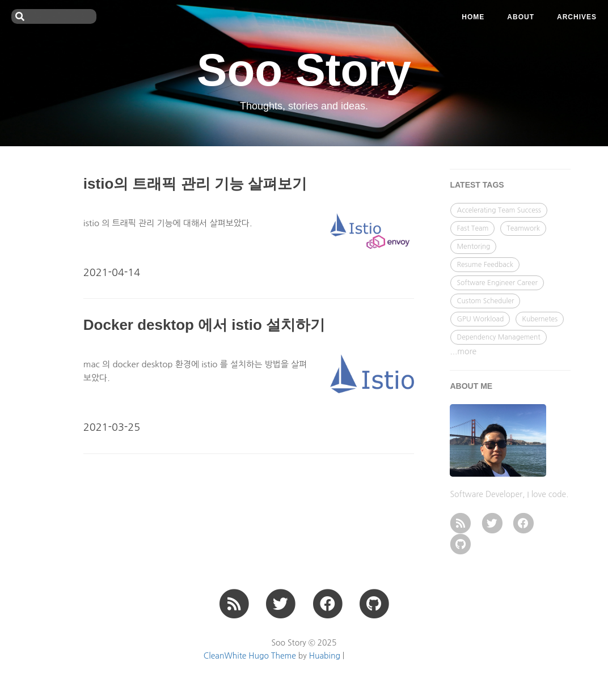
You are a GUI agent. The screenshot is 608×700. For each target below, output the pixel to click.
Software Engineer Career (497, 283)
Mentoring (473, 247)
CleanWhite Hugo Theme (250, 656)
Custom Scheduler (485, 301)
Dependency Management (498, 337)
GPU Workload (480, 319)
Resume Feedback (485, 265)
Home (473, 17)
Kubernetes (540, 319)
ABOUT (521, 17)
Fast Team (472, 228)
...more (463, 351)
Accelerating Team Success (499, 210)
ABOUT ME (471, 386)
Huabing (325, 656)
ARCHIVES (577, 17)
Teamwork (523, 228)
